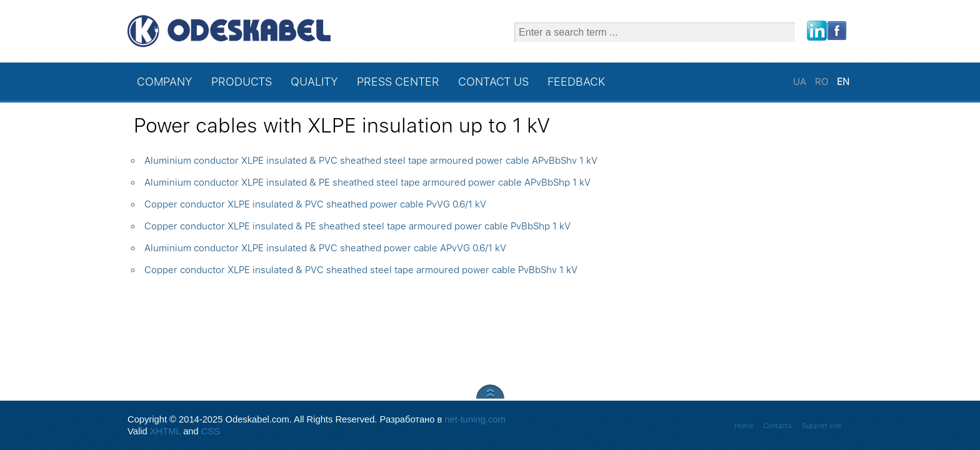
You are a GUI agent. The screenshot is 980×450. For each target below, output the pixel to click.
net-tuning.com (475, 419)
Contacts (777, 426)
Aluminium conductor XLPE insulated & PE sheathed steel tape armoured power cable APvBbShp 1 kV (367, 182)
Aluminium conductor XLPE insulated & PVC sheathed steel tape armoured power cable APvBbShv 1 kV (371, 161)
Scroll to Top (490, 392)
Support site (822, 426)
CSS (211, 431)
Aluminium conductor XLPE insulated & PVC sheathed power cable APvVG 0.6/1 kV (325, 248)
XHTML (165, 431)
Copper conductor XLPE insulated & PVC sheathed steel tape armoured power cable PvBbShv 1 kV (361, 270)
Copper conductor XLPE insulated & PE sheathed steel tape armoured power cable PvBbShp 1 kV (357, 226)
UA (801, 82)
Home (744, 426)
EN (843, 82)
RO (823, 82)
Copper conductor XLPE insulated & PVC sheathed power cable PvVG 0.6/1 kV (315, 204)
